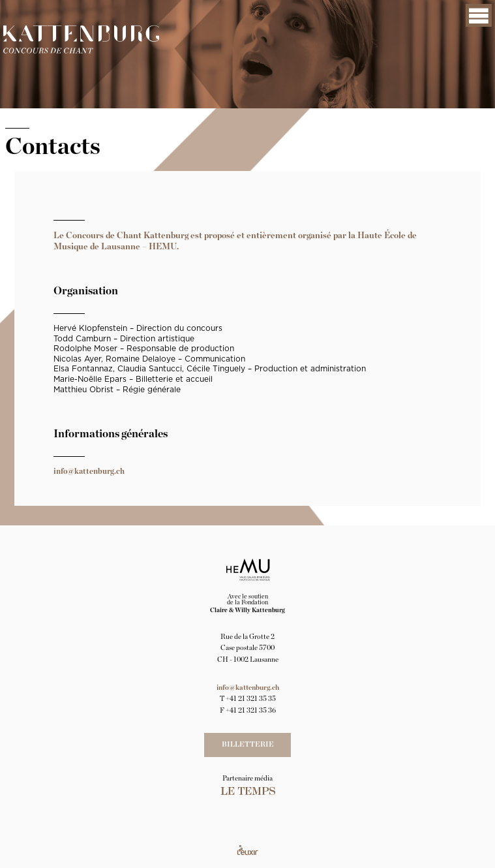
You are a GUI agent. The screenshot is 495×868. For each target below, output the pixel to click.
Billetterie (248, 744)
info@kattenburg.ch (89, 471)
